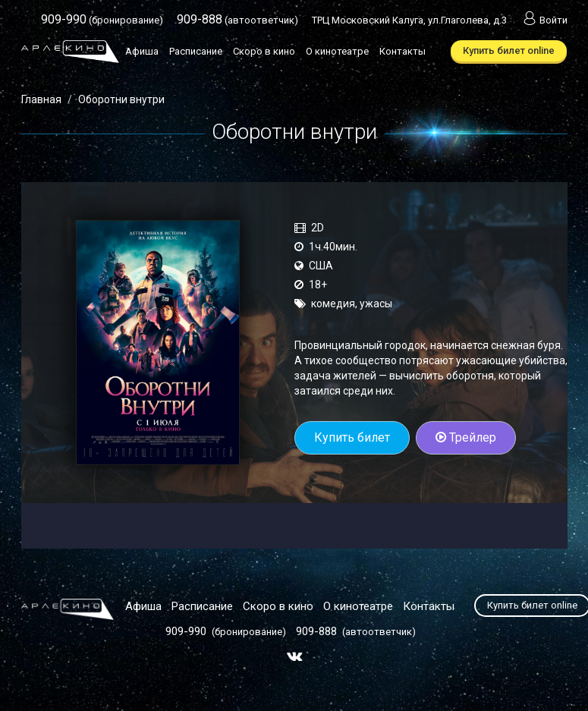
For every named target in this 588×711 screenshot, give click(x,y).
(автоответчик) (237, 20)
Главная (41, 99)
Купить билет (352, 437)
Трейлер (466, 437)
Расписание (196, 51)
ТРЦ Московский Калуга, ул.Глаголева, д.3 (409, 20)
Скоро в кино (264, 51)
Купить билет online (509, 50)
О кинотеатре (337, 51)
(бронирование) (102, 20)
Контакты (402, 51)
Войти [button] (544, 20)
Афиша (142, 51)
